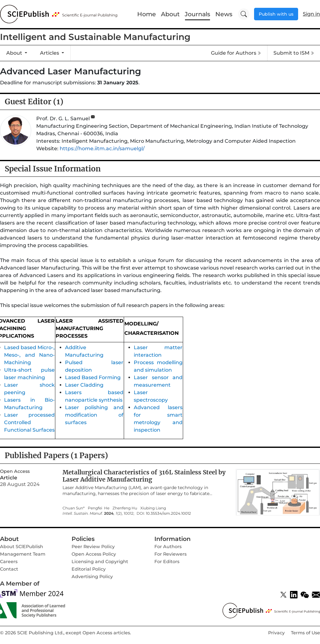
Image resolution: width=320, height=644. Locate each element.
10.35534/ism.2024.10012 (168, 513)
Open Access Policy (94, 554)
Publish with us (276, 14)
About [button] (15, 53)
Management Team (23, 554)
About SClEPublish (22, 547)
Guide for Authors (236, 53)
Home (147, 14)
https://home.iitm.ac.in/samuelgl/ (102, 149)
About (170, 14)
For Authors (168, 547)
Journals (197, 14)
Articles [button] (50, 53)
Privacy (276, 633)
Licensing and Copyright (100, 562)
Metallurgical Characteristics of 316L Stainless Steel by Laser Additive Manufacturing (144, 476)
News (224, 14)
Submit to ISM (294, 53)
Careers (9, 562)
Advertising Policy (92, 577)
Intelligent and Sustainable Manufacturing (95, 37)
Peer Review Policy (93, 547)
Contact (9, 569)
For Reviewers (170, 554)
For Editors (167, 562)
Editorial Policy (89, 569)
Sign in (311, 14)
